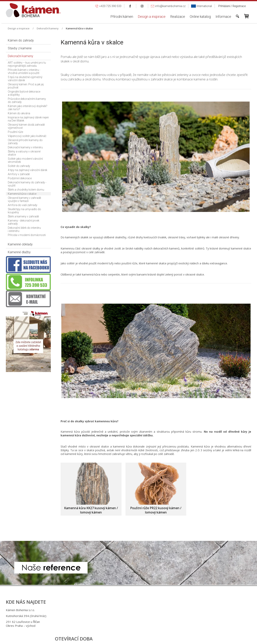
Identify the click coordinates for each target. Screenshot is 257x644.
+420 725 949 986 (128, 616)
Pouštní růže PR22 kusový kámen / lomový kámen (156, 510)
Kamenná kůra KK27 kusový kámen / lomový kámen (91, 510)
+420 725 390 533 (127, 610)
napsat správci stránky (125, 638)
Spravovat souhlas (193, 638)
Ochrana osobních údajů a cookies (160, 638)
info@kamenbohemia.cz (132, 622)
